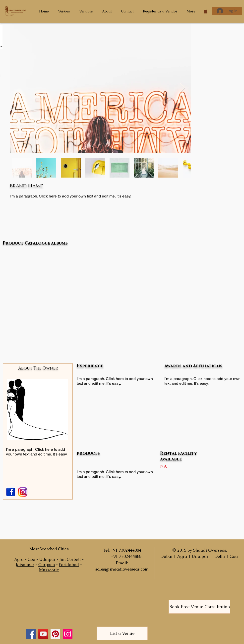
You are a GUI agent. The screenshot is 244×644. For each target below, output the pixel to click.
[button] (206, 11)
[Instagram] (68, 634)
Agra (19, 559)
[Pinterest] (55, 634)
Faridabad (69, 565)
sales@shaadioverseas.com (122, 569)
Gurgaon (47, 565)
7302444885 (130, 556)
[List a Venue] (122, 633)
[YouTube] (43, 634)
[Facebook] (31, 634)
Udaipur (47, 559)
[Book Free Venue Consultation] (199, 607)
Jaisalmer (25, 565)
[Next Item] (183, 88)
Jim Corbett (70, 559)
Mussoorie (49, 570)
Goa (31, 559)
